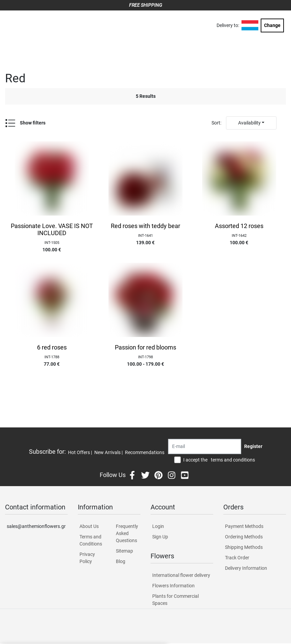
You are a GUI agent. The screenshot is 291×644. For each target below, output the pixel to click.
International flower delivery (181, 575)
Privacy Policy (87, 558)
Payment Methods (244, 526)
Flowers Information (173, 586)
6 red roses (52, 347)
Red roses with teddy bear (145, 226)
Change (272, 25)
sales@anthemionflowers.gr (36, 526)
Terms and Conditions (91, 540)
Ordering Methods (244, 537)
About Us (89, 526)
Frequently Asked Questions (127, 533)
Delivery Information (246, 568)
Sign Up (160, 537)
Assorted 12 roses (239, 226)
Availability (249, 123)
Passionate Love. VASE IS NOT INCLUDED (52, 230)
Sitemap (124, 551)
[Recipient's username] (205, 446)
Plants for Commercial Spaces (175, 600)
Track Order (237, 558)
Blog (121, 561)
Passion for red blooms (145, 347)
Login (158, 526)
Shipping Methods (244, 547)
